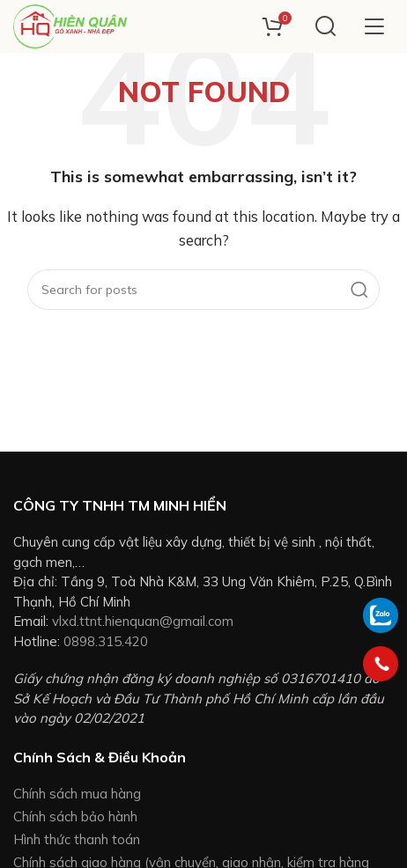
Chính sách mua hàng (77, 794)
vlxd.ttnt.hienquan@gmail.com (143, 621)
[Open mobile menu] (374, 26)
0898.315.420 (106, 641)
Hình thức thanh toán (77, 839)
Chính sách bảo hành (75, 817)
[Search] (326, 26)
